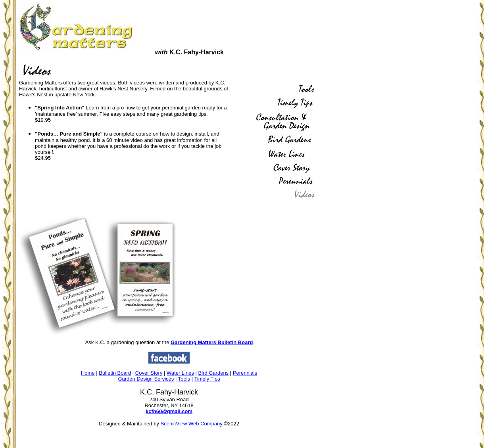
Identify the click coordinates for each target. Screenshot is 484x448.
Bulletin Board (115, 373)
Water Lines (180, 373)
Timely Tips (207, 379)
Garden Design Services (146, 379)
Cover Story (149, 373)
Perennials (245, 373)
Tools (184, 379)
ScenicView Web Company (192, 424)
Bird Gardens (214, 373)
